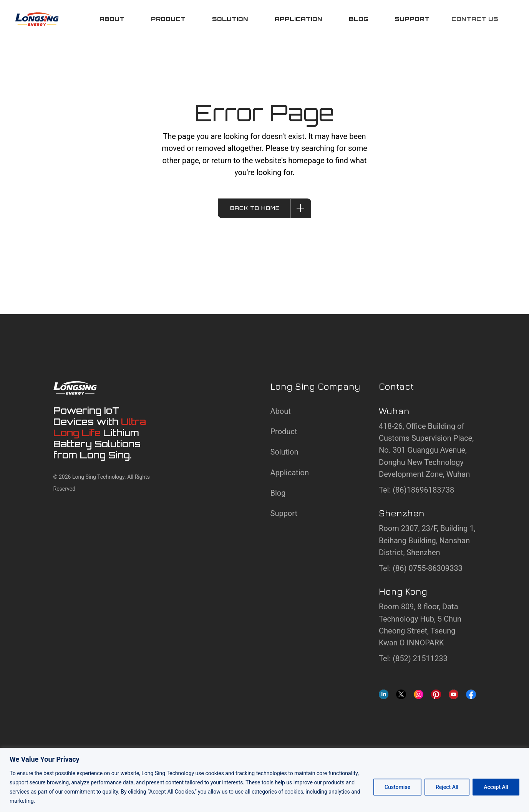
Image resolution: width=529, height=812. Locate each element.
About (281, 411)
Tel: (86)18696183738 (416, 490)
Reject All (447, 787)
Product (284, 432)
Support (284, 513)
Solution (284, 452)
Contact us (475, 19)
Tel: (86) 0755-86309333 (421, 568)
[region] (264, 780)
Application (290, 473)
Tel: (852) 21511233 (413, 658)
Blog (278, 493)
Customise (397, 787)
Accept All (496, 787)
